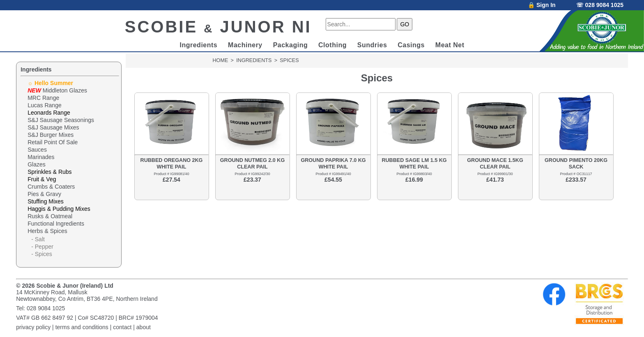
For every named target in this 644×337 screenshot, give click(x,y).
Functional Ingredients (56, 224)
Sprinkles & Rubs (49, 172)
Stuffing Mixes (46, 201)
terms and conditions (82, 327)
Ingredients (198, 45)
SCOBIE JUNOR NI (218, 27)
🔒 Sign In (542, 5)
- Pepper (42, 247)
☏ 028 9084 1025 (600, 5)
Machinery (245, 45)
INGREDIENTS (254, 60)
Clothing (332, 45)
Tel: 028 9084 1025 (40, 308)
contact (122, 327)
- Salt (38, 239)
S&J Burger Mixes (51, 135)
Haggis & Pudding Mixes (59, 209)
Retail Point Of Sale (53, 142)
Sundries (372, 45)
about (144, 327)
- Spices (42, 254)
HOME (221, 60)
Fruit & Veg (42, 179)
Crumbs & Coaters (51, 187)
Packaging (291, 45)
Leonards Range (49, 113)
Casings (411, 45)
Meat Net (450, 45)
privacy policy (33, 327)
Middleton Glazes (57, 90)
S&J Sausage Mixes (53, 127)
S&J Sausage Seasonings (61, 120)
